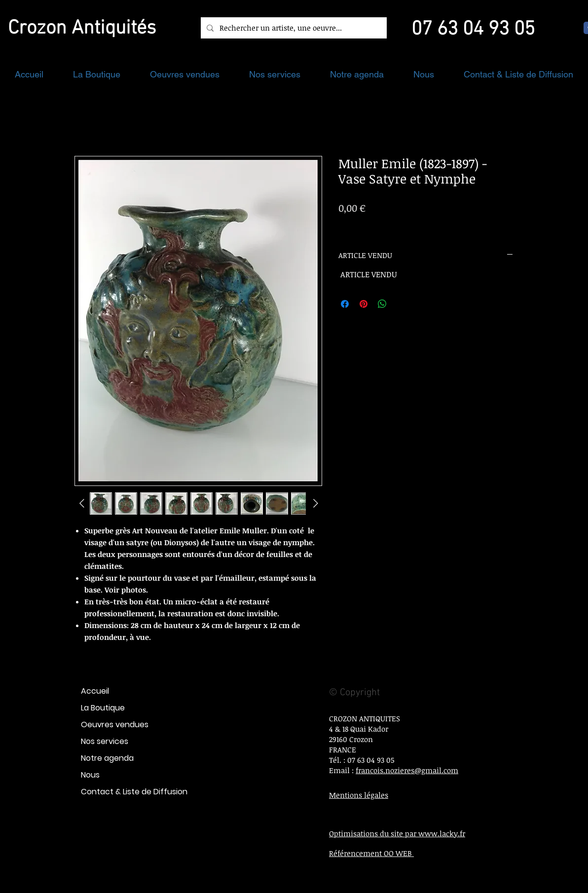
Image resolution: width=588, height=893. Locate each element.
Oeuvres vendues (115, 725)
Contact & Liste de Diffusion (134, 792)
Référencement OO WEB (371, 853)
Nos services (105, 741)
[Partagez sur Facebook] (345, 304)
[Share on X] (401, 304)
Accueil (95, 691)
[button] (97, 74)
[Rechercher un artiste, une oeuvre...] (293, 28)
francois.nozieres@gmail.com (407, 770)
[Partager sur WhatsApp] (382, 304)
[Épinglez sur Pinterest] (364, 304)
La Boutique (103, 708)
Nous (90, 775)
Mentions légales (359, 795)
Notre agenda (107, 758)
